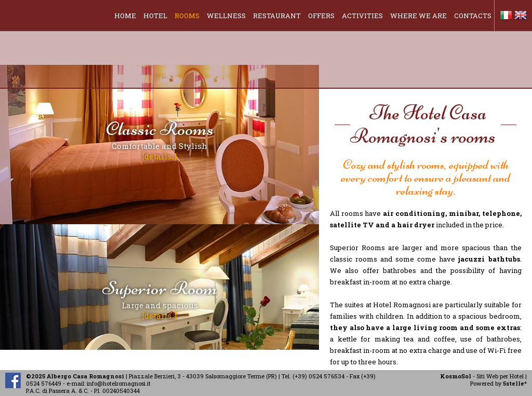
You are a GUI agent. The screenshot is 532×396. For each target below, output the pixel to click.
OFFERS (321, 16)
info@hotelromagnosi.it (119, 383)
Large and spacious (160, 298)
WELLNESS (226, 16)
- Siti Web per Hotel (482, 376)
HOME (125, 16)
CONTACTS (473, 16)
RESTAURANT (277, 16)
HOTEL (155, 16)
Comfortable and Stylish (160, 139)
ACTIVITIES (362, 16)
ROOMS (187, 16)
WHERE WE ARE (418, 16)
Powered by (498, 383)
